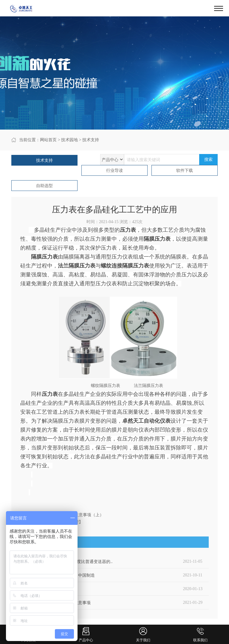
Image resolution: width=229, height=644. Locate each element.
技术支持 (91, 140)
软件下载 (185, 171)
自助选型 (44, 186)
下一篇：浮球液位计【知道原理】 (52, 522)
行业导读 (114, 171)
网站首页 (48, 140)
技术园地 (69, 140)
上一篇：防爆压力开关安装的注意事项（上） (62, 515)
